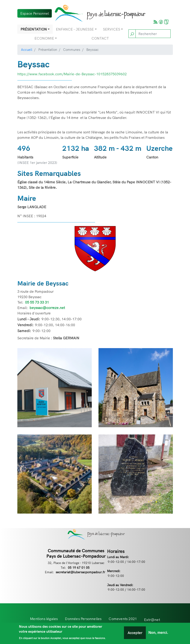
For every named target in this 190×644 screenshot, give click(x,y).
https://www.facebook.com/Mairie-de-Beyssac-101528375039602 (72, 74)
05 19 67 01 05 (79, 567)
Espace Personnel (35, 13)
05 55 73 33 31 (37, 302)
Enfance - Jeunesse (75, 29)
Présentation (34, 29)
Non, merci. (158, 634)
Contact (100, 38)
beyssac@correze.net (47, 308)
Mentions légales (44, 619)
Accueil (27, 50)
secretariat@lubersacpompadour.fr (80, 572)
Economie (44, 38)
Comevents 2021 (123, 619)
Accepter (135, 635)
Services (112, 29)
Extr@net (152, 620)
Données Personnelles (83, 619)
